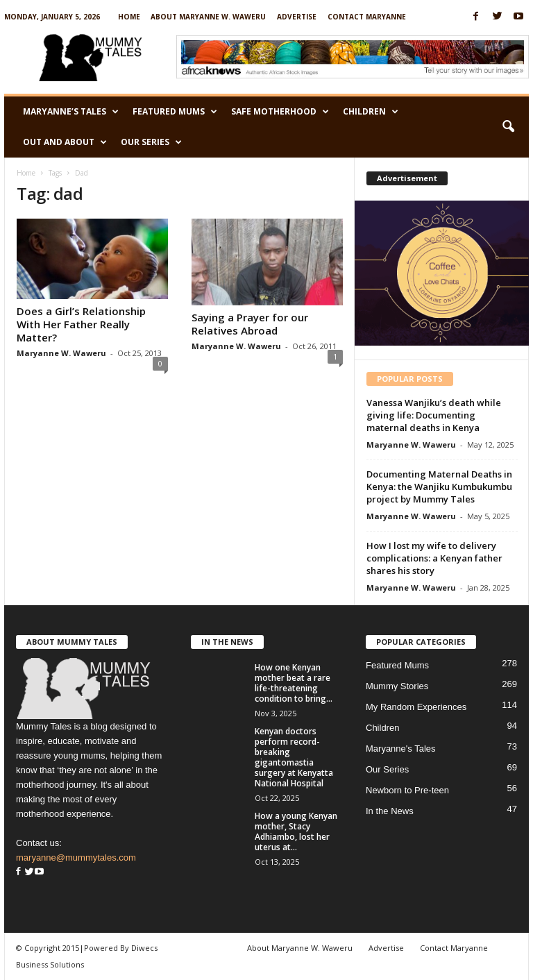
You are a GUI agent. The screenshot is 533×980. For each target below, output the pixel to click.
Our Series (151, 142)
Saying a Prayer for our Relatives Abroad (250, 324)
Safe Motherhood (280, 112)
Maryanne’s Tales (71, 112)
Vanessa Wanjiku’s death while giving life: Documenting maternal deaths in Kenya (434, 415)
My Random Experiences (416, 707)
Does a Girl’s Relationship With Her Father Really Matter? (81, 324)
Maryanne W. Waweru (61, 353)
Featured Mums (175, 112)
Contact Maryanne (367, 17)
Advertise (297, 17)
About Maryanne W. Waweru (208, 17)
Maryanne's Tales (401, 749)
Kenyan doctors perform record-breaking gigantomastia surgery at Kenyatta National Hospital (294, 757)
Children (371, 112)
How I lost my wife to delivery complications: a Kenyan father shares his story (434, 558)
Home (129, 17)
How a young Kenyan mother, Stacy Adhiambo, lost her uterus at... (296, 831)
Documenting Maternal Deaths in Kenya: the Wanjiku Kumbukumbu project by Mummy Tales (439, 487)
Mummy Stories (397, 686)
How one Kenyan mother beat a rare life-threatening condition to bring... (294, 683)
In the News (390, 811)
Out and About (65, 142)
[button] (508, 127)
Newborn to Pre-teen (407, 790)
